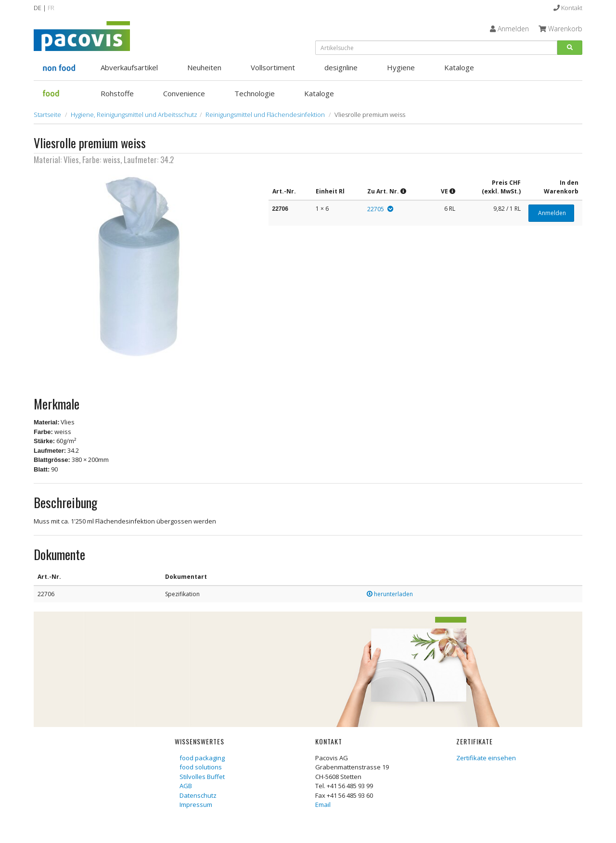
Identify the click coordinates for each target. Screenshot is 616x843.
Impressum (196, 805)
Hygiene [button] (401, 67)
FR (51, 8)
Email (323, 805)
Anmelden (551, 213)
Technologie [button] (255, 93)
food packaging (202, 758)
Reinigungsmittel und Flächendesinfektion (265, 115)
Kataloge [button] (459, 67)
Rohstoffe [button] (117, 93)
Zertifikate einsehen (486, 758)
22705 (376, 209)
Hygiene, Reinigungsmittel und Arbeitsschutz (134, 115)
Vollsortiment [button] (273, 67)
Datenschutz (198, 795)
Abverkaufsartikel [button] (129, 67)
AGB (186, 786)
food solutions (201, 767)
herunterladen (390, 594)
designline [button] (341, 67)
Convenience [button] (184, 93)
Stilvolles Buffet (202, 777)
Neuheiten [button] (204, 67)
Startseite (47, 115)
